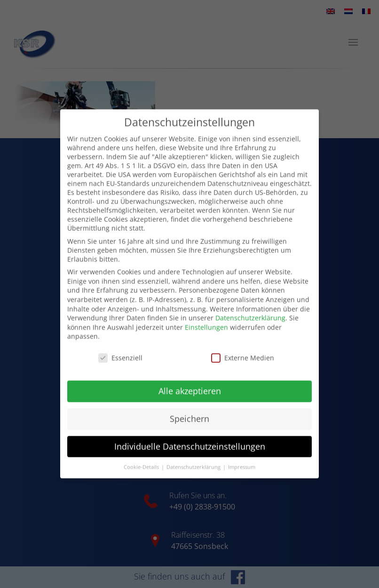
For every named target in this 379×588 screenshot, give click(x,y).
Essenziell (120, 347)
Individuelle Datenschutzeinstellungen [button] (190, 436)
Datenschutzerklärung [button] (194, 456)
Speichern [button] (189, 408)
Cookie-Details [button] (142, 456)
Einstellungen (206, 317)
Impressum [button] (242, 456)
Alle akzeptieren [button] (190, 380)
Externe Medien (243, 347)
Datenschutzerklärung (250, 307)
